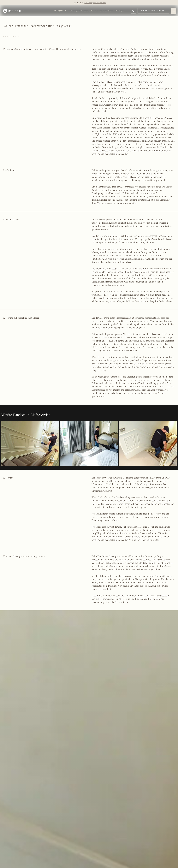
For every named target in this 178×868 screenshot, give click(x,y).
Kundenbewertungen (89, 11)
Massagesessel (60, 11)
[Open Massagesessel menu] (67, 11)
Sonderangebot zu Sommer (95, 3)
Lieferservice (102, 11)
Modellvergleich (74, 11)
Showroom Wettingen (116, 11)
